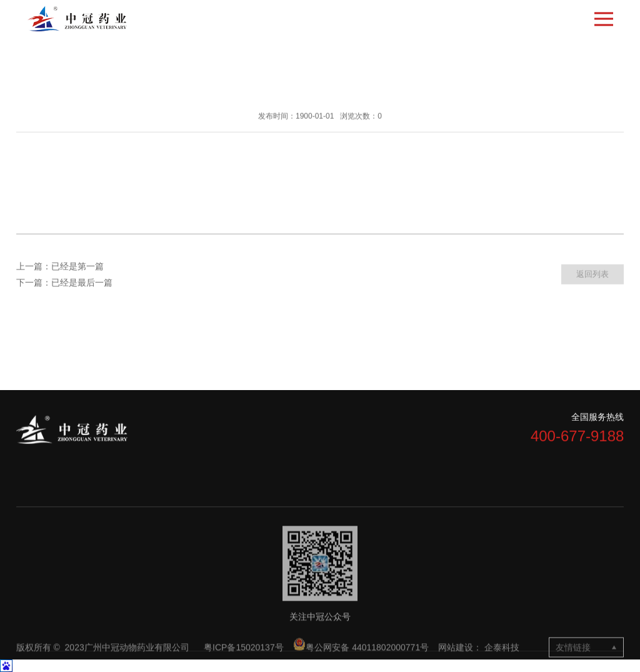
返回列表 (592, 275)
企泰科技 (502, 658)
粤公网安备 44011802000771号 (361, 655)
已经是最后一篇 (82, 283)
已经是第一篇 (77, 267)
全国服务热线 (597, 419)
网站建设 (456, 658)
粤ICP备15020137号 (245, 658)
